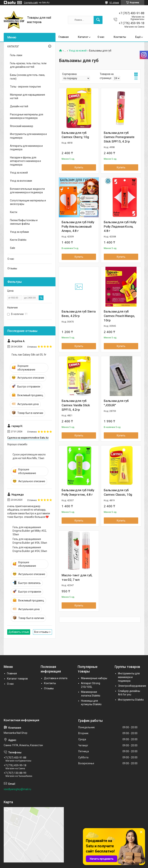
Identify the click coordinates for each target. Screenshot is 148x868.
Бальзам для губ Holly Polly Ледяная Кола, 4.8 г (120, 227)
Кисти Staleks (18, 240)
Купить (79, 167)
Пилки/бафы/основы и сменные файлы (24, 222)
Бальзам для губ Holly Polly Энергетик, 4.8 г (78, 492)
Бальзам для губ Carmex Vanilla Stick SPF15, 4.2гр (76, 405)
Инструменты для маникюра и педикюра (28, 136)
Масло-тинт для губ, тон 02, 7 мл (77, 577)
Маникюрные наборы (94, 678)
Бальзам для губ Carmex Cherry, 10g (75, 135)
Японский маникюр (22, 126)
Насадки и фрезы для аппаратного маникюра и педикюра (25, 161)
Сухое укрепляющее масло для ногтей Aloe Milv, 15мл (29, 456)
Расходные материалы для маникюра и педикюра (27, 116)
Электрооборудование (132, 686)
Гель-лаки (16, 55)
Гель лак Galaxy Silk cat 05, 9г (29, 355)
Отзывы (12, 268)
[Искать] (98, 20)
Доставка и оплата (56, 678)
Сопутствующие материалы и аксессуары (28, 202)
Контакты (120, 37)
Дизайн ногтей (19, 106)
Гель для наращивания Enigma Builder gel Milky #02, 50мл (30, 531)
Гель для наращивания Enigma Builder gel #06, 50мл (30, 541)
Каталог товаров (17, 679)
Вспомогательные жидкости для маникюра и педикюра (27, 191)
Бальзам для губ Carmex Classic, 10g (118, 492)
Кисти (14, 212)
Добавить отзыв (19, 632)
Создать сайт (31, 3)
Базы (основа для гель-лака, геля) (27, 77)
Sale (13, 248)
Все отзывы (41, 632)
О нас (101, 37)
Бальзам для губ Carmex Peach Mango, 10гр (119, 316)
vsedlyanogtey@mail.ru (17, 789)
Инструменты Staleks (131, 700)
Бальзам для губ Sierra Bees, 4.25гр (79, 314)
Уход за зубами (19, 232)
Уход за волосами (21, 181)
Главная (64, 37)
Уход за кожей (78, 51)
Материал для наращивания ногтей (27, 97)
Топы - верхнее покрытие (25, 87)
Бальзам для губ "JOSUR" (116, 403)
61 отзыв (114, 3)
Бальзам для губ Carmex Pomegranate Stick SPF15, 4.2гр (119, 137)
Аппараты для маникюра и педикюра (26, 148)
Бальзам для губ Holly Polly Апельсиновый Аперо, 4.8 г (78, 227)
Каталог (83, 37)
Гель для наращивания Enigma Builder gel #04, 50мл (30, 549)
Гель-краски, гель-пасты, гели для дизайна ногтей (28, 65)
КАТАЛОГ (13, 47)
